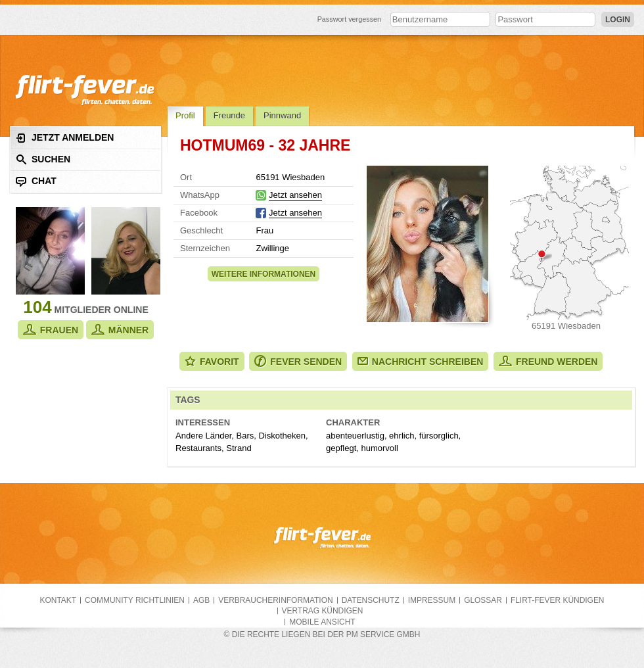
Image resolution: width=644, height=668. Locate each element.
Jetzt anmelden (65, 138)
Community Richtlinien (135, 600)
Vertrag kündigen (323, 611)
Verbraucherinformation (275, 600)
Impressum (432, 600)
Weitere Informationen (264, 274)
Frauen (51, 330)
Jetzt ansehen (295, 195)
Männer (120, 330)
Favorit (212, 361)
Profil (185, 115)
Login (618, 20)
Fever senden (298, 361)
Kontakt (58, 600)
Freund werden (548, 361)
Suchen (43, 159)
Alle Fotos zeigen (427, 244)
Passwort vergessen (350, 19)
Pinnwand (282, 115)
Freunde (229, 115)
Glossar (483, 600)
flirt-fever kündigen (558, 600)
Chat (36, 181)
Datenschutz (371, 600)
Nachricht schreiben (421, 362)
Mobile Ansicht (322, 622)
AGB (201, 600)
